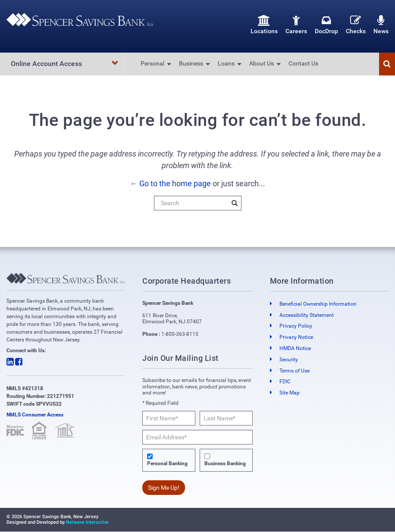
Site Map (290, 393)
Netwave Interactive (87, 522)
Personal (152, 63)
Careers (296, 25)
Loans (226, 63)
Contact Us (303, 63)
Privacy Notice (296, 338)
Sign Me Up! (164, 488)
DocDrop (326, 25)
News (381, 25)
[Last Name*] (226, 418)
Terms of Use (295, 371)
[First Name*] (169, 418)
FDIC (285, 382)
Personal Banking (167, 464)
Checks (356, 25)
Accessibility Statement (307, 315)
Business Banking (225, 464)
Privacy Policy (296, 326)
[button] (387, 64)
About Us (262, 63)
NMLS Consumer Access (35, 415)
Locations (264, 25)
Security (289, 360)
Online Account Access (65, 64)
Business (191, 63)
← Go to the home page (170, 183)
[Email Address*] (197, 437)
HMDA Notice (295, 348)
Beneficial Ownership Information (318, 304)
